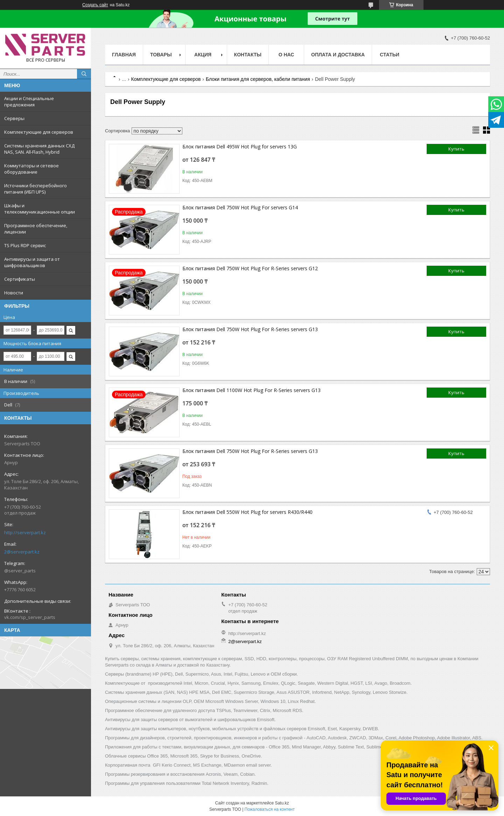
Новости (14, 293)
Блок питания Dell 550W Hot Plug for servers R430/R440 (247, 512)
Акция (203, 55)
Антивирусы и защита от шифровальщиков (32, 262)
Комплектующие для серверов (39, 132)
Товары (161, 55)
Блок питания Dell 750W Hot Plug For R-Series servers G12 (250, 268)
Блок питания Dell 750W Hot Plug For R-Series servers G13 (250, 329)
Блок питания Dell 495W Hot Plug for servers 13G (240, 147)
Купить (456, 149)
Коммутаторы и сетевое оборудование (31, 169)
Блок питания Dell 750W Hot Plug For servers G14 (240, 207)
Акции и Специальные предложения (29, 102)
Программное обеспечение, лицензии (36, 229)
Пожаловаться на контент (270, 809)
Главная (124, 55)
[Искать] (84, 74)
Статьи (390, 55)
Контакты (248, 55)
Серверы (14, 118)
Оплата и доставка (338, 55)
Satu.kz (282, 803)
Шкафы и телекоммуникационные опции (40, 209)
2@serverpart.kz (22, 552)
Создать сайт (95, 5)
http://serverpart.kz (25, 532)
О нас (286, 55)
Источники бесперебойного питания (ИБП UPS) (36, 189)
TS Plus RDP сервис (25, 245)
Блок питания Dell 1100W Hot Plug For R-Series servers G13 (251, 390)
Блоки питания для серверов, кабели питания (258, 79)
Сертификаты (20, 279)
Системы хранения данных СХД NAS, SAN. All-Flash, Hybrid (39, 149)
